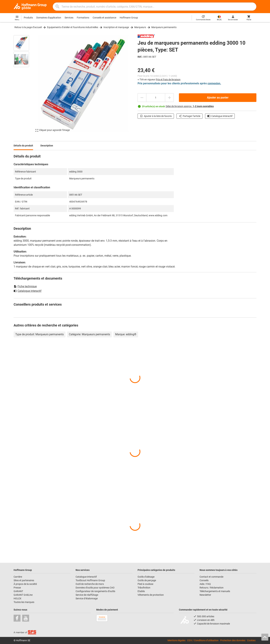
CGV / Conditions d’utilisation (203, 640)
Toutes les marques (24, 602)
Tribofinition (144, 588)
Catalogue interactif (220, 116)
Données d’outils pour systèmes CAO (95, 588)
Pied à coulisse (145, 584)
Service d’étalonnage (87, 598)
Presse (17, 588)
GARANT (18, 591)
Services (69, 18)
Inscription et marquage (116, 27)
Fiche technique (25, 286)
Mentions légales (176, 640)
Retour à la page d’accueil (28, 27)
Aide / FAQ (205, 584)
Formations (83, 18)
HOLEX (17, 598)
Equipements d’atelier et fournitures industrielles (73, 27)
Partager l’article (189, 116)
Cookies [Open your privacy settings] (251, 640)
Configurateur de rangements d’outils (95, 591)
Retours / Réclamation (212, 588)
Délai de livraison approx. (190, 106)
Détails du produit (23, 146)
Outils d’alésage (146, 577)
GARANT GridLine (23, 595)
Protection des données (233, 640)
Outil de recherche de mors (90, 584)
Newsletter (205, 595)
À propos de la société (25, 584)
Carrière (18, 577)
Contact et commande (211, 577)
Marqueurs (140, 27)
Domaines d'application (49, 18)
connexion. (214, 83)
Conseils (204, 580)
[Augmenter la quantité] (169, 98)
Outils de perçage (147, 580)
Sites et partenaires (24, 580)
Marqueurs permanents (164, 27)
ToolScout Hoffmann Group (90, 580)
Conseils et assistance (104, 18)
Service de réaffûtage (87, 595)
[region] (24, 83)
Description (47, 146)
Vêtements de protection (151, 595)
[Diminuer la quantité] (142, 98)
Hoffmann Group (129, 18)
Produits (28, 18)
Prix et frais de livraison (168, 80)
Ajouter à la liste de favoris (156, 116)
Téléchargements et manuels (215, 591)
